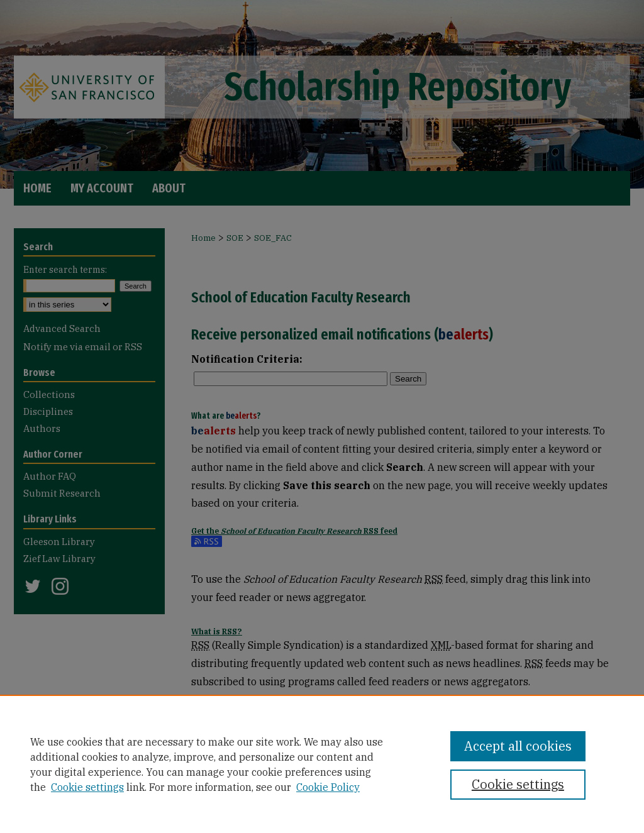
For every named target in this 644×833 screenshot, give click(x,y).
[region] (322, 764)
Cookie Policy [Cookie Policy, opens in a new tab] (328, 787)
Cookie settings (87, 787)
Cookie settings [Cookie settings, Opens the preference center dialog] (518, 784)
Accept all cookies (518, 746)
